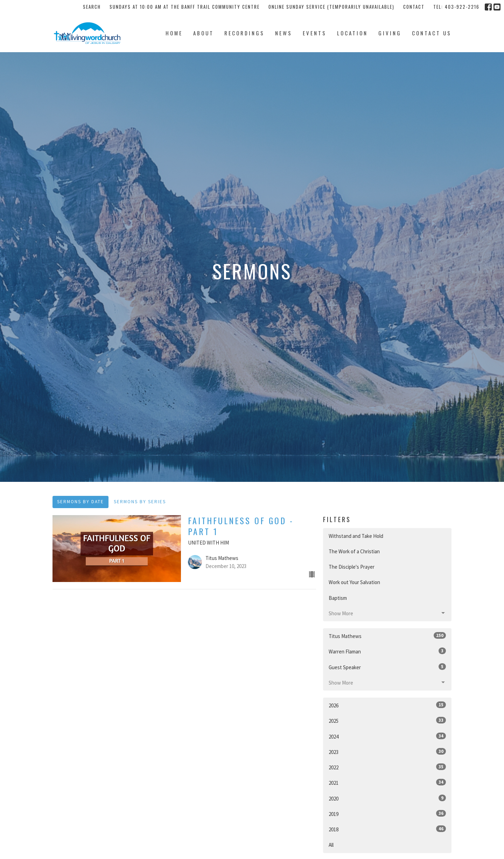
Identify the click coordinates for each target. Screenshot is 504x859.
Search (92, 7)
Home (174, 33)
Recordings (244, 33)
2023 (387, 752)
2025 (387, 721)
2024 (387, 736)
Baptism (338, 598)
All (331, 845)
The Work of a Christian (354, 551)
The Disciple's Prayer (352, 567)
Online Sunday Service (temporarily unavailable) (331, 7)
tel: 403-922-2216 (456, 7)
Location (352, 33)
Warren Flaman (387, 651)
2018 (387, 829)
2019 (387, 814)
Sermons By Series (140, 502)
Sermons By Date (80, 502)
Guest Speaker (387, 667)
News (284, 33)
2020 (387, 798)
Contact (414, 7)
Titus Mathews (387, 636)
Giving (390, 33)
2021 (387, 782)
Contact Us (432, 33)
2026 (387, 705)
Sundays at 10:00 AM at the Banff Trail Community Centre (185, 7)
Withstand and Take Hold (356, 536)
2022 (387, 767)
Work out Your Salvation (354, 582)
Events (315, 33)
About (204, 33)
